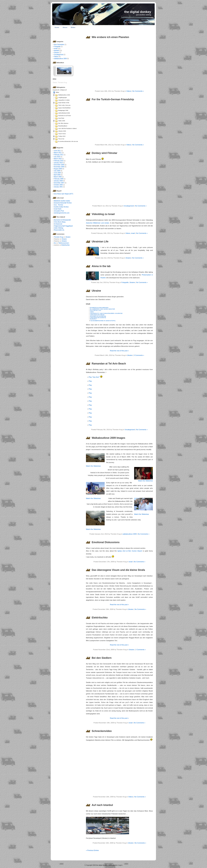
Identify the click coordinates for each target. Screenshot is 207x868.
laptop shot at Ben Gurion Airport (130, 551)
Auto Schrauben (59, 45)
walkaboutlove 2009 (130, 534)
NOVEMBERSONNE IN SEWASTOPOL (103, 321)
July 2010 (57, 157)
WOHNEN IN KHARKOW (98, 316)
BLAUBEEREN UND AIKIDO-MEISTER (102, 309)
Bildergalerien (113, 865)
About (65, 27)
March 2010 (58, 159)
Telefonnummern (64, 243)
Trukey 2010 (62, 136)
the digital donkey (138, 12)
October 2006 (58, 185)
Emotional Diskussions (106, 542)
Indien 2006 (62, 121)
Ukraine (128, 258)
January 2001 (58, 187)
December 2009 (59, 165)
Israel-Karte (58, 209)
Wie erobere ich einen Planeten (110, 37)
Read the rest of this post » (119, 351)
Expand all (56, 90)
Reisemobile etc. (59, 230)
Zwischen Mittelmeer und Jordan (98, 223)
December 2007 (59, 183)
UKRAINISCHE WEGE (97, 315)
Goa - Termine (58, 205)
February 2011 (59, 155)
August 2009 (58, 169)
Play (90, 381)
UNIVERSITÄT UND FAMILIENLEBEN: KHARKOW (106, 313)
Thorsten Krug (58, 237)
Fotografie (125, 282)
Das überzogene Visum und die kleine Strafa (118, 570)
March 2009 (58, 177)
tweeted (56, 51)
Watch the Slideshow (93, 466)
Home (57, 27)
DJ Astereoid (58, 224)
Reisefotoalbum (63, 126)
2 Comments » (141, 650)
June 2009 (57, 173)
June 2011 (57, 151)
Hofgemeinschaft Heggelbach (63, 226)
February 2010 (59, 161)
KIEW (92, 312)
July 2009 (57, 171)
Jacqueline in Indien (64, 100)
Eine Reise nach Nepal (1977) (63, 194)
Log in (120, 865)
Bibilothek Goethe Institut (62, 201)
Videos (129, 91)
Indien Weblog (59, 228)
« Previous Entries (92, 850)
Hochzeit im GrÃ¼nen (65, 116)
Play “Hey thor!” (95, 377)
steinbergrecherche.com (62, 213)
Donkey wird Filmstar (105, 153)
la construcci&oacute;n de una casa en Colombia (72, 141)
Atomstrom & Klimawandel (62, 220)
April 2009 (57, 175)
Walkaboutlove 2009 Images (108, 438)
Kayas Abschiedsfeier (64, 108)
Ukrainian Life (100, 242)
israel (133, 233)
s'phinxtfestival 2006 (64, 113)
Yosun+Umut (62, 134)
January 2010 (58, 163)
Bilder (73, 27)
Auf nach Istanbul (102, 805)
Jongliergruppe (63, 98)
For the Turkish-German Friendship (113, 99)
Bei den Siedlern (102, 658)
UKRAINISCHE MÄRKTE (98, 318)
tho (55, 243)
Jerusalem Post (59, 211)
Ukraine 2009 (62, 131)
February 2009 (59, 179)
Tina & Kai (61, 139)
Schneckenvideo (102, 731)
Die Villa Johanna (63, 123)
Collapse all (63, 90)
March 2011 (58, 153)
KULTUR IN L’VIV (96, 310)
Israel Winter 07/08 (64, 103)
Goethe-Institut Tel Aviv (61, 207)
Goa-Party (61, 118)
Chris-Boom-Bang (60, 222)
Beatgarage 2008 (63, 110)
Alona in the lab (101, 266)
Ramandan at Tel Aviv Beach (109, 364)
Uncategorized (129, 206)
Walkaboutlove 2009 (64, 95)
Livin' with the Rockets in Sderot (67, 129)
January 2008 (58, 181)
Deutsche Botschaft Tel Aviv (63, 203)
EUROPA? (93, 319)
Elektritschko (100, 618)
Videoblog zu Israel (103, 214)
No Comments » (138, 91)
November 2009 (59, 167)
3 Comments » (139, 355)
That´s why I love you (64, 105)
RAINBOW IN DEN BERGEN (99, 308)
